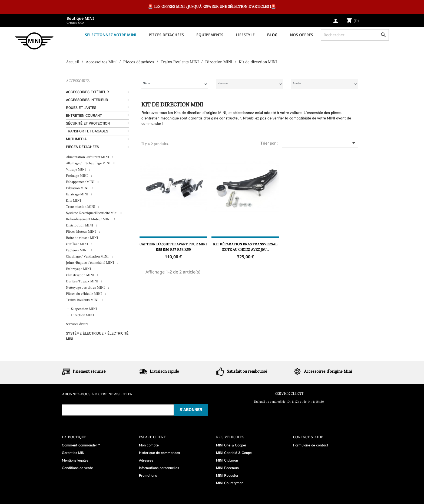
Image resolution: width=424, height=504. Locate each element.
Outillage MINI (77, 244)
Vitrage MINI (76, 170)
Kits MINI (74, 201)
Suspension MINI (84, 309)
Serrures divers (77, 324)
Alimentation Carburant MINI (88, 157)
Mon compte (149, 445)
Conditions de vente (77, 468)
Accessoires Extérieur (87, 92)
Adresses (146, 461)
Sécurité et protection (88, 124)
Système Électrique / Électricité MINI (97, 336)
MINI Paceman (227, 468)
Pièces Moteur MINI (81, 232)
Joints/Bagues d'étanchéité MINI (90, 263)
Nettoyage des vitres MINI (86, 288)
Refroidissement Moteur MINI (89, 219)
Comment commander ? (81, 445)
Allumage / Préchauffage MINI (89, 163)
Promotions (148, 476)
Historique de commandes (159, 453)
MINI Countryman (230, 483)
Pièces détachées (82, 147)
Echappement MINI (81, 182)
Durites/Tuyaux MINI (83, 281)
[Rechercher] (355, 35)
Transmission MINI (81, 207)
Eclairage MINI (78, 194)
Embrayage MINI (79, 269)
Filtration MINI (78, 188)
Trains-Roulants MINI (83, 300)
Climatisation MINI (81, 275)
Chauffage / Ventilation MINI (88, 257)
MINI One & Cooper (231, 445)
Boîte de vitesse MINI (82, 238)
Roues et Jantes (81, 108)
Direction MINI (83, 315)
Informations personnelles (159, 468)
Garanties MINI (74, 453)
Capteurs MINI (77, 250)
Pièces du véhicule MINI (84, 294)
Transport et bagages (87, 131)
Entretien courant (84, 116)
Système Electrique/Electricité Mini (92, 213)
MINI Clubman (227, 461)
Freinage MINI (77, 176)
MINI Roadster (227, 476)
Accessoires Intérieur (87, 100)
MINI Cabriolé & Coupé (234, 453)
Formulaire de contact (311, 445)
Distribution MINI (80, 226)
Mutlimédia (76, 139)
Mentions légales (75, 461)
